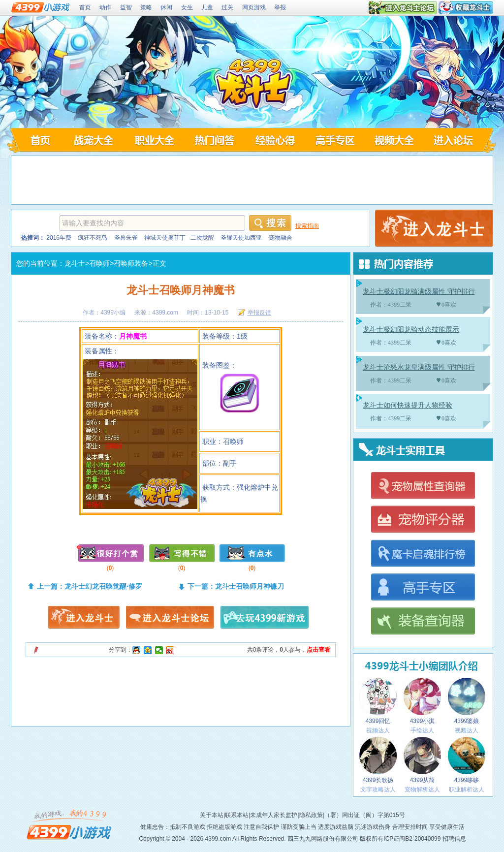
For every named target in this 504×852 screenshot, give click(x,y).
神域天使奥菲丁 (165, 238)
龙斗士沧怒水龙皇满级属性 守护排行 (419, 367)
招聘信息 (454, 839)
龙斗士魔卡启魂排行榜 (423, 554)
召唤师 (99, 263)
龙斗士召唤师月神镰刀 (250, 586)
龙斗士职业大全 (153, 140)
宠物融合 (281, 238)
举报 (280, 7)
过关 (227, 7)
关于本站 (212, 815)
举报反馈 (259, 313)
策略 (146, 7)
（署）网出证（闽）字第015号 (365, 815)
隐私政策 (311, 815)
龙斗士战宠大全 (93, 140)
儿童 (207, 7)
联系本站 (237, 815)
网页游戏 (254, 7)
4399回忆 (378, 701)
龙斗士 (75, 263)
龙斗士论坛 (456, 140)
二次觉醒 (202, 238)
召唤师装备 (131, 263)
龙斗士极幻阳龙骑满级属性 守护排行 (419, 292)
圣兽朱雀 (126, 238)
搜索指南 (307, 226)
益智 (126, 7)
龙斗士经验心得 (274, 140)
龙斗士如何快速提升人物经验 (408, 405)
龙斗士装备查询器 (423, 622)
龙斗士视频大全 (395, 140)
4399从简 (422, 760)
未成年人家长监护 (274, 815)
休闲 (166, 7)
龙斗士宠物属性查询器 (423, 486)
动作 (105, 7)
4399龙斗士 (253, 84)
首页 (85, 7)
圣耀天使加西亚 (241, 238)
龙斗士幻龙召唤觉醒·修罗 (103, 586)
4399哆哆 (467, 760)
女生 (187, 7)
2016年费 (59, 238)
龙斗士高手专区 (335, 140)
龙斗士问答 (214, 140)
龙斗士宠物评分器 (423, 520)
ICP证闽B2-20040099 (412, 839)
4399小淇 (422, 701)
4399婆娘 (467, 701)
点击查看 (318, 650)
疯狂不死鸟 (93, 238)
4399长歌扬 (378, 760)
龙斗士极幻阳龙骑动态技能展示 (411, 330)
